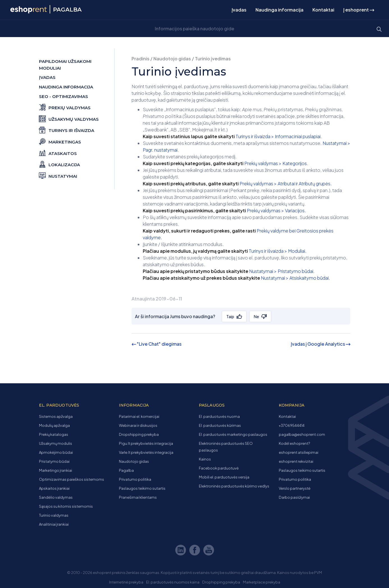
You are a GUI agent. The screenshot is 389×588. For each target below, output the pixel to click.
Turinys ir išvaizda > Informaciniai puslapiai (278, 136)
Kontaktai (323, 10)
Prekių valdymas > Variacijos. (276, 210)
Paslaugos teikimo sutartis (142, 488)
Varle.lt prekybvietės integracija (146, 452)
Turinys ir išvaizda (67, 130)
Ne (257, 316)
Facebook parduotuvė (219, 468)
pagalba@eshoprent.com (302, 434)
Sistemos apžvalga (56, 416)
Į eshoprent (359, 10)
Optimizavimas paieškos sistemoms (72, 479)
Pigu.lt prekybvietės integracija (146, 443)
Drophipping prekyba (221, 582)
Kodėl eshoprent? (294, 443)
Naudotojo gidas (172, 59)
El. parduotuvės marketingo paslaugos (233, 434)
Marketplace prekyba (262, 582)
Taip (231, 316)
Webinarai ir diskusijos (138, 425)
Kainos (205, 459)
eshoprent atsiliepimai (299, 452)
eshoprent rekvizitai (296, 461)
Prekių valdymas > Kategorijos (276, 163)
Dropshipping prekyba (139, 434)
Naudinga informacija (279, 10)
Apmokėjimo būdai (56, 452)
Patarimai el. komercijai (139, 416)
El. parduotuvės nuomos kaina (173, 582)
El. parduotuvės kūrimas (220, 425)
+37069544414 (292, 425)
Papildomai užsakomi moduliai (65, 65)
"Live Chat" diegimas (156, 344)
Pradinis (141, 59)
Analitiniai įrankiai (54, 524)
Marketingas (60, 141)
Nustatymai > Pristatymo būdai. (282, 271)
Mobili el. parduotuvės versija (224, 477)
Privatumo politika (135, 479)
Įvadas (239, 10)
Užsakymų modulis (56, 443)
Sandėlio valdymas (56, 497)
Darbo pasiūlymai (294, 497)
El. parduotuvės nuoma (219, 416)
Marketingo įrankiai (56, 470)
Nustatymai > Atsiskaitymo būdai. (295, 278)
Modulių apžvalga (54, 425)
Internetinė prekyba (126, 582)
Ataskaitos (58, 153)
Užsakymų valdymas (69, 118)
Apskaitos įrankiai (54, 488)
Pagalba (126, 470)
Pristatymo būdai (54, 461)
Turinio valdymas (54, 515)
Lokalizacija (59, 164)
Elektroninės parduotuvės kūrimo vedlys (234, 486)
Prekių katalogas (54, 434)
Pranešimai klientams (138, 497)
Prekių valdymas (65, 107)
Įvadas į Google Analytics (321, 344)
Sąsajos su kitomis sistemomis (66, 506)
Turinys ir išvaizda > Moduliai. (278, 251)
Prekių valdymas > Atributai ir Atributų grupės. (286, 184)
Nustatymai (58, 175)
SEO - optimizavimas (64, 96)
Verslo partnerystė (295, 488)
